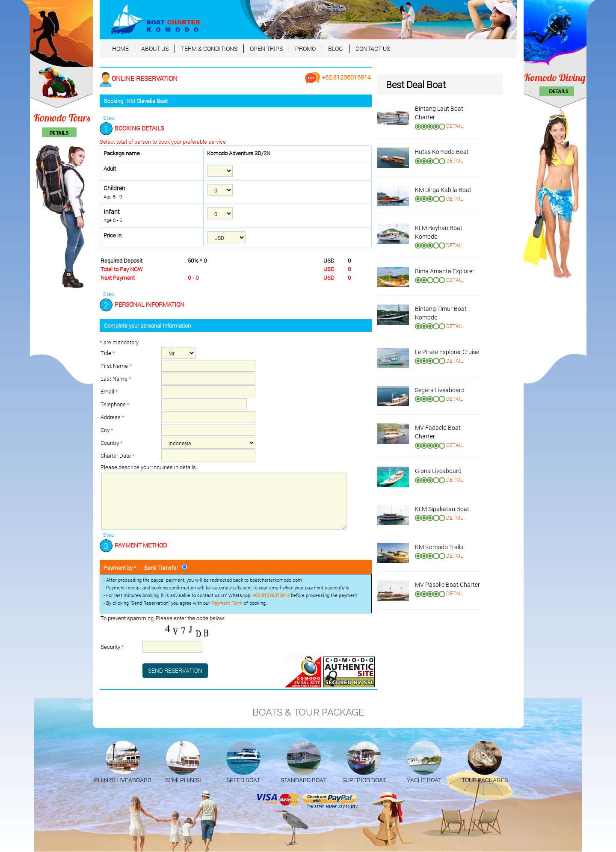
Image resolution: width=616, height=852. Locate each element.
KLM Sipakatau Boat (442, 509)
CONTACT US (373, 49)
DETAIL (455, 126)
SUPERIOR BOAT (364, 780)
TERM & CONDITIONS (209, 49)
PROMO (305, 49)
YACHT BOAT (424, 780)
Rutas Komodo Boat (442, 152)
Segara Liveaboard (440, 390)
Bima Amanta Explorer (445, 271)
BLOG (336, 49)
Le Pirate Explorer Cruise (447, 352)
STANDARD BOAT (304, 780)
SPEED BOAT (243, 780)
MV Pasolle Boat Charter (447, 584)
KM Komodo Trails (439, 547)
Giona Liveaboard (438, 471)
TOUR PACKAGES (485, 780)
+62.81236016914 (338, 77)
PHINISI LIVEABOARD (123, 780)
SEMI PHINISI (183, 780)
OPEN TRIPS (266, 49)
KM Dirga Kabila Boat (443, 190)
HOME (120, 49)
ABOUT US (155, 49)
